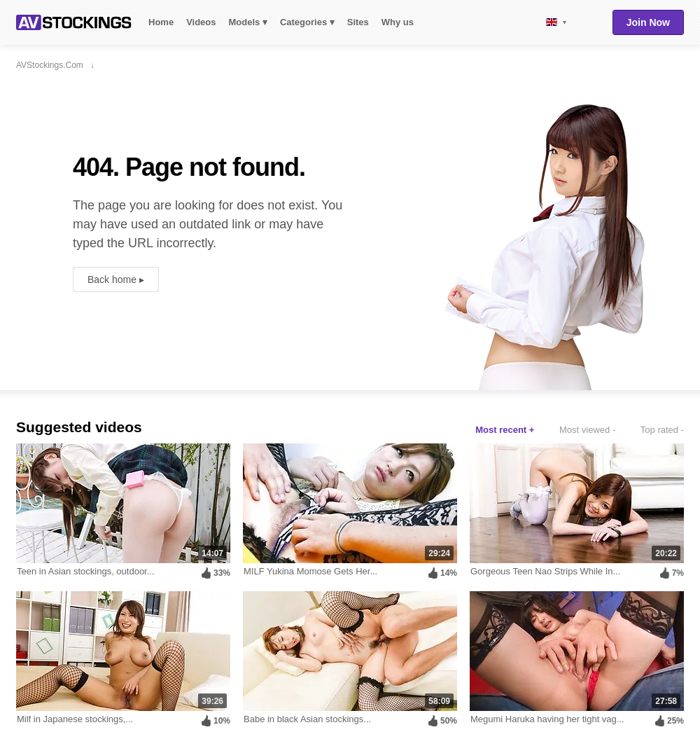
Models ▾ (248, 22)
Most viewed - (587, 430)
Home (161, 22)
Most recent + (505, 430)
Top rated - (662, 430)
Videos (201, 22)
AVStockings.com (74, 22)
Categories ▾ (307, 22)
